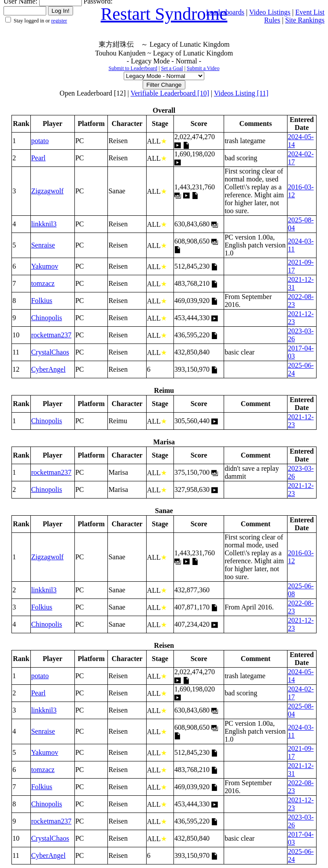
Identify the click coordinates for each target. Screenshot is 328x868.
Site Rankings (305, 20)
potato (40, 141)
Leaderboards (225, 12)
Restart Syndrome (164, 14)
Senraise (43, 245)
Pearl (39, 158)
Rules (272, 20)
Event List (310, 12)
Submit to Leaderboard (133, 68)
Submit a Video (203, 68)
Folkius (42, 301)
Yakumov (45, 266)
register (59, 21)
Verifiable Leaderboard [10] (170, 93)
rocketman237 (52, 335)
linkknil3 (44, 224)
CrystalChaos (50, 352)
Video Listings (270, 12)
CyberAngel (48, 369)
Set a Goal (172, 68)
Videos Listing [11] (241, 93)
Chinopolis (47, 318)
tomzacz (43, 283)
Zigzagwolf (48, 191)
